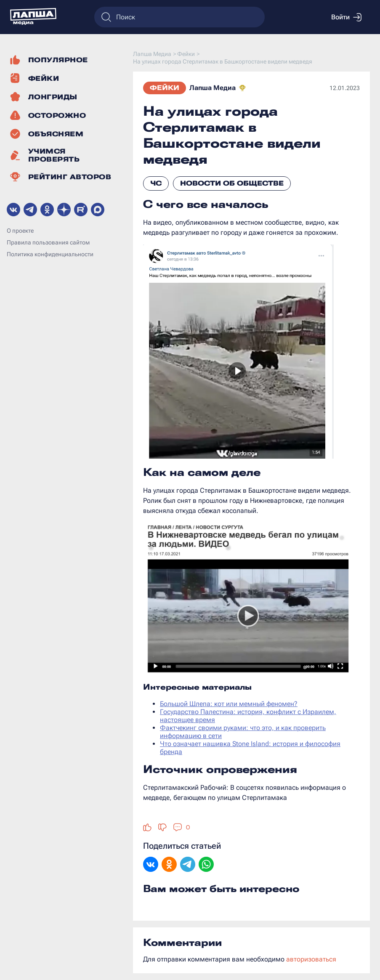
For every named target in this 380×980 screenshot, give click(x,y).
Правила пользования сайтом (48, 242)
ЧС (156, 183)
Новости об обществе (232, 183)
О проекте (20, 231)
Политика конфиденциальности (50, 254)
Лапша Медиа (213, 88)
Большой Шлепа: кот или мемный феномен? (229, 704)
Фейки (165, 88)
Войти (346, 17)
